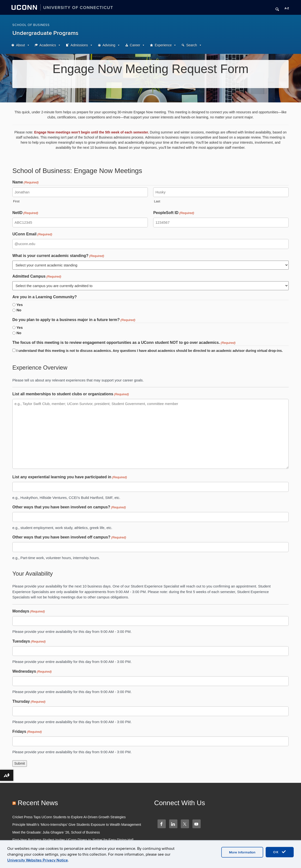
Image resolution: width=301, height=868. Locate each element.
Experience (163, 45)
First (16, 201)
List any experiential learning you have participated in (70, 477)
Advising (109, 45)
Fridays (27, 732)
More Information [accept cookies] (242, 852)
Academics (48, 45)
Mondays (29, 612)
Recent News (38, 803)
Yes (20, 305)
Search (191, 45)
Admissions (79, 45)
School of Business (31, 25)
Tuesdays (29, 642)
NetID (25, 213)
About (20, 45)
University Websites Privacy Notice (38, 860)
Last (157, 201)
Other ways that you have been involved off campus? (69, 537)
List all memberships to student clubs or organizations (71, 394)
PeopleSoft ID (174, 213)
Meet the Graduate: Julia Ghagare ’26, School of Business (56, 832)
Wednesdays (32, 672)
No (19, 310)
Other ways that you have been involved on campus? (69, 507)
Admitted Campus (37, 277)
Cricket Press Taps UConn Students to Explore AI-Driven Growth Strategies (69, 817)
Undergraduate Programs (45, 33)
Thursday (29, 702)
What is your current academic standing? (58, 256)
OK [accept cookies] (280, 852)
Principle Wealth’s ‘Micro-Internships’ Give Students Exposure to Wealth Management (77, 825)
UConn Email (32, 234)
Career (135, 45)
